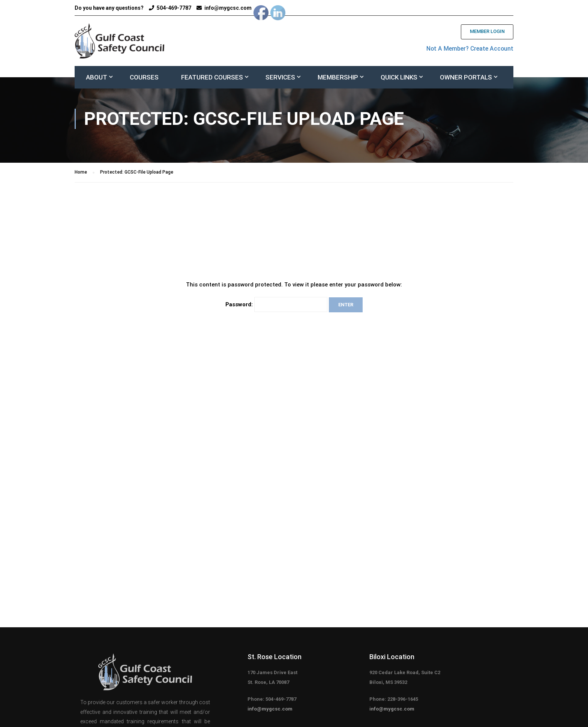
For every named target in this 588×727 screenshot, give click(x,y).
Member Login (484, 32)
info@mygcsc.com (228, 8)
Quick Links (399, 79)
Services (280, 79)
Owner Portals (466, 79)
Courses (144, 79)
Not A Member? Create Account (464, 49)
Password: (276, 308)
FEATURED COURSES (212, 79)
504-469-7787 (174, 8)
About (97, 79)
